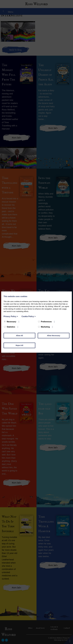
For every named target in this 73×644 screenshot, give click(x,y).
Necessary (10, 322)
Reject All (19, 345)
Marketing (44, 327)
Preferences (45, 322)
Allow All (19, 335)
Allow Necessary (54, 335)
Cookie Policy (29, 316)
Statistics (10, 327)
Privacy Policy (11, 316)
